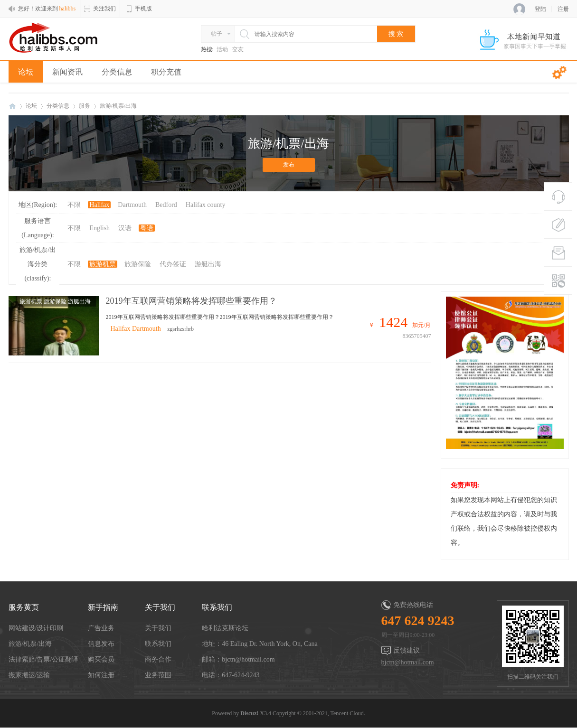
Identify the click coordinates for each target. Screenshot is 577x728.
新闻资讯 (67, 72)
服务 (85, 106)
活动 (222, 49)
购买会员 (101, 659)
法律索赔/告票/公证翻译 (44, 659)
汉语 (125, 228)
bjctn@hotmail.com (408, 662)
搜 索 (396, 34)
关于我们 (158, 628)
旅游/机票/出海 (30, 644)
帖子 (217, 34)
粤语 (147, 228)
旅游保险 (138, 264)
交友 (238, 49)
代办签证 (173, 264)
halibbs (12, 106)
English (99, 228)
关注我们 (100, 9)
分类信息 (117, 72)
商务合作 (158, 659)
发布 (289, 165)
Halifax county (206, 205)
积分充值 (166, 72)
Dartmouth (132, 205)
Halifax (99, 205)
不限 (74, 205)
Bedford (166, 205)
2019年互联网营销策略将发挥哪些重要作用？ (191, 301)
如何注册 (101, 675)
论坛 (26, 72)
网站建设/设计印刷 (36, 628)
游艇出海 (208, 264)
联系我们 (158, 644)
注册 (563, 9)
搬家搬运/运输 (29, 675)
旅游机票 (103, 264)
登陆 (540, 9)
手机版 (139, 9)
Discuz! (249, 713)
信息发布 (101, 644)
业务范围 (158, 675)
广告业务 (101, 628)
